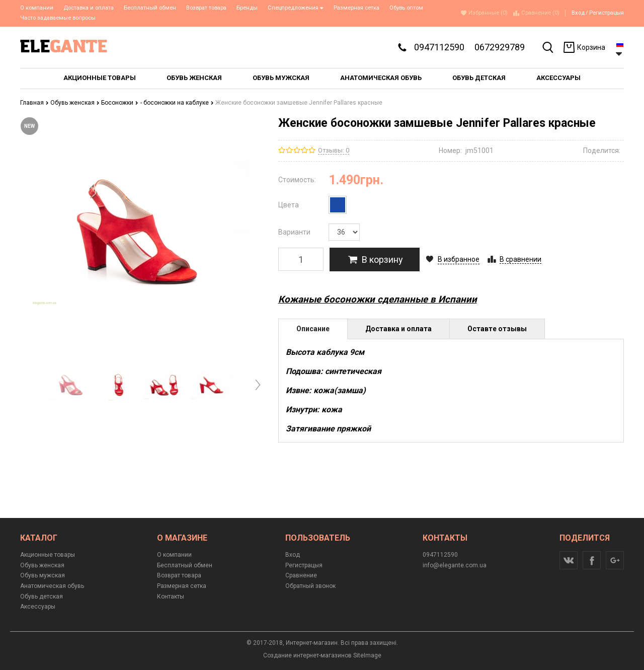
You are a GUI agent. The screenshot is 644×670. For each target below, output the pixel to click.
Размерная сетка (356, 8)
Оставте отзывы (497, 329)
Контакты (171, 597)
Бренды (247, 8)
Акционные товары (48, 555)
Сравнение (301, 575)
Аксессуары (38, 607)
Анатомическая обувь (52, 586)
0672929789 (500, 47)
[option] (72, 385)
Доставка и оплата (89, 8)
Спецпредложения (296, 8)
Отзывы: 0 (334, 150)
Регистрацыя (607, 13)
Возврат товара (206, 8)
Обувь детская (42, 597)
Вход (578, 13)
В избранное (459, 259)
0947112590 (439, 47)
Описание (313, 329)
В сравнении (520, 259)
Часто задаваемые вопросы (58, 18)
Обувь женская (75, 103)
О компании (37, 8)
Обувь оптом (406, 8)
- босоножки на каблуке (177, 103)
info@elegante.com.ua (455, 565)
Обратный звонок (310, 586)
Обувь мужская (43, 575)
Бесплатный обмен (150, 8)
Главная (34, 103)
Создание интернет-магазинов (307, 655)
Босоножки (120, 103)
